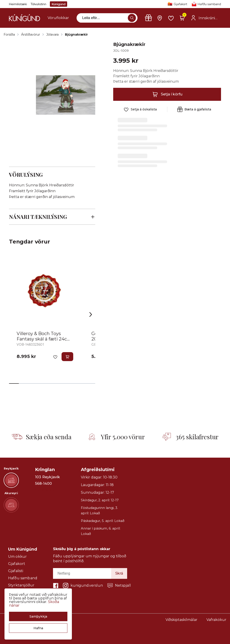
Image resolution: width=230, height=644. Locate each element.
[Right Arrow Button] (91, 315)
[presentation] (58, 18)
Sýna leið (44, 490)
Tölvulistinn (38, 4)
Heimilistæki (18, 4)
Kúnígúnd (59, 4)
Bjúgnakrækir (76, 34)
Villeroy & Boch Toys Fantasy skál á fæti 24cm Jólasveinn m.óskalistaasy (45, 339)
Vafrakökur (216, 620)
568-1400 (43, 484)
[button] (38, 616)
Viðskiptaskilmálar (181, 620)
